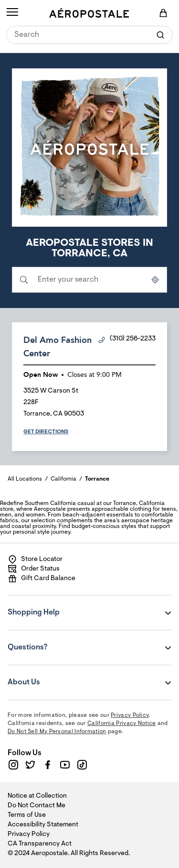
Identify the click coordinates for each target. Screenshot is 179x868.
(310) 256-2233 (127, 339)
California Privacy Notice (122, 724)
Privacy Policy (130, 715)
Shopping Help (65, 606)
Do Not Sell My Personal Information (57, 732)
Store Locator (35, 560)
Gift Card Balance (42, 579)
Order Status (34, 569)
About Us (65, 676)
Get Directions (46, 432)
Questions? (65, 641)
